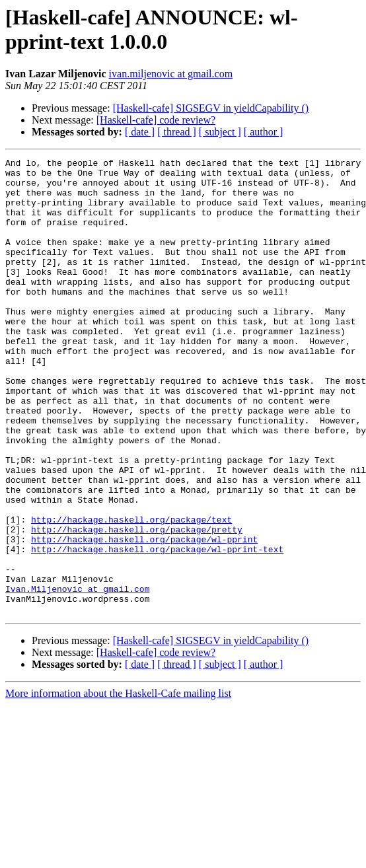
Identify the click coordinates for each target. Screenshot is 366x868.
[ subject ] (220, 132)
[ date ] (140, 132)
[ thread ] (177, 132)
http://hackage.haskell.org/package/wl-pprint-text (157, 628)
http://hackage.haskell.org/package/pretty (137, 604)
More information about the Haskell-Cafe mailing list (118, 784)
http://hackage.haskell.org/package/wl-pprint (144, 616)
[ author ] (264, 132)
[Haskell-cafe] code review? (156, 120)
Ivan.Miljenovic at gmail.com (77, 676)
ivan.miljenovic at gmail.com (171, 74)
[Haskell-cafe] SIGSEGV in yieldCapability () (211, 108)
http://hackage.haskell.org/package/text (131, 593)
